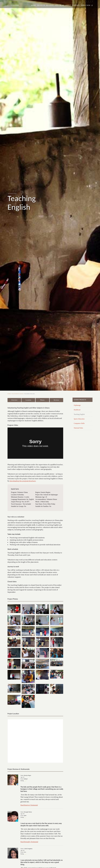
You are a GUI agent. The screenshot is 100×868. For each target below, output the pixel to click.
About (68, 5)
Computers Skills (79, 423)
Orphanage (77, 405)
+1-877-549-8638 (25, 1)
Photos (42, 400)
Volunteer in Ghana (17, 394)
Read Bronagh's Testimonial (29, 842)
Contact (76, 5)
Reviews (50, 5)
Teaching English (79, 414)
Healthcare (77, 410)
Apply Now (86, 5)
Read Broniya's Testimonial (29, 805)
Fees (57, 5)
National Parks (78, 428)
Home (34, 5)
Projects (41, 5)
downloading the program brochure (23, 481)
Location (28, 400)
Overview (14, 400)
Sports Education (79, 419)
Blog (62, 5)
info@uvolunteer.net (13, 1)
